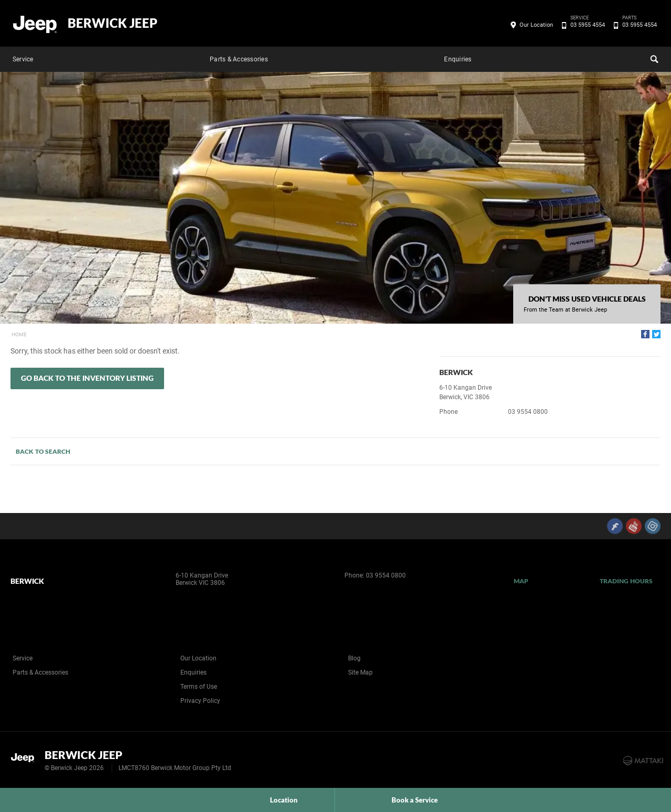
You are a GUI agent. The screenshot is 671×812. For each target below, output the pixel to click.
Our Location (536, 25)
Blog (354, 658)
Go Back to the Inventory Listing (87, 378)
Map (521, 581)
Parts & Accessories (239, 59)
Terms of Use (199, 687)
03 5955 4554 (586, 25)
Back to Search (43, 451)
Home (19, 334)
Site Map (360, 672)
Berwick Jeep (112, 23)
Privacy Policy (200, 701)
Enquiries (458, 59)
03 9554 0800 (528, 412)
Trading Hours (626, 581)
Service (23, 59)
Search (653, 58)
